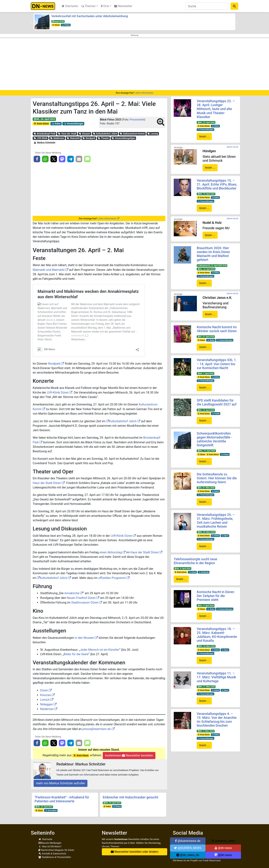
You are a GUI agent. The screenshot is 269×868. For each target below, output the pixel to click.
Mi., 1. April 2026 (205, 373)
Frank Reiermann (212, 860)
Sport (225, 536)
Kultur (56, 124)
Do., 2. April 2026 (206, 605)
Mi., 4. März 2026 (206, 731)
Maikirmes (57, 138)
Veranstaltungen (73, 124)
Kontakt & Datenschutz (52, 854)
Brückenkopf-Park (45, 134)
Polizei (66, 25)
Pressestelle (137, 120)
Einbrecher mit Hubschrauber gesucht (130, 797)
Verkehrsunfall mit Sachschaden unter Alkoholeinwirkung (90, 16)
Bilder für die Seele (76, 654)
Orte (105, 6)
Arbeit (193, 572)
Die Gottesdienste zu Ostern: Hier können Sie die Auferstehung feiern (217, 478)
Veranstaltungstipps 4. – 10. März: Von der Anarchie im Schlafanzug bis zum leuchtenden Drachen (217, 720)
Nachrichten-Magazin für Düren (56, 850)
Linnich (45, 700)
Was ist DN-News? (50, 846)
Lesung (153, 134)
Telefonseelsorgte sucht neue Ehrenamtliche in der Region (195, 561)
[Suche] (207, 6)
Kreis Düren (41, 124)
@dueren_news (223, 841)
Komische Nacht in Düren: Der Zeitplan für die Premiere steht (216, 596)
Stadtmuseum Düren (85, 603)
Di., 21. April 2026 (206, 337)
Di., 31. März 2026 (206, 488)
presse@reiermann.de (96, 729)
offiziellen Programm (112, 578)
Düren (56, 25)
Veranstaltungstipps (123, 138)
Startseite (70, 6)
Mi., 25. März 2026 (206, 532)
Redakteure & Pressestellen (55, 857)
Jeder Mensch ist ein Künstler (100, 650)
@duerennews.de (188, 841)
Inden (107, 806)
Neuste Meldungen (50, 843)
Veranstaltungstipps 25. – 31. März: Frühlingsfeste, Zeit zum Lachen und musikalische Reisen (216, 521)
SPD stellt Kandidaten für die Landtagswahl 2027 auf (217, 402)
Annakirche (72, 593)
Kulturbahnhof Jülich (105, 134)
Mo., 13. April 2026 (206, 451)
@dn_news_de (188, 855)
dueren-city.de (232, 147)
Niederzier (47, 709)
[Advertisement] (134, 64)
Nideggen (47, 704)
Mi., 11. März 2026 (206, 687)
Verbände (203, 572)
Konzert (85, 134)
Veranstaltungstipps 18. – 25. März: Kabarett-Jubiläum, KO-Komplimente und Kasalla (217, 635)
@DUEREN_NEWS (188, 848)
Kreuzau (46, 695)
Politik (216, 414)
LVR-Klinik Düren (58, 393)
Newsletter (123, 6)
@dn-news (223, 848)
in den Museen (85, 638)
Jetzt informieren (144, 93)
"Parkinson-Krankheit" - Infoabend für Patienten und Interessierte (62, 799)
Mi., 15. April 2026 (206, 194)
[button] (32, 23)
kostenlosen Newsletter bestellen (129, 755)
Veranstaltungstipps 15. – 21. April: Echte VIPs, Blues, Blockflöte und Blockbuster (217, 184)
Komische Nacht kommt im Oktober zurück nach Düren (217, 329)
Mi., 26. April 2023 (44, 119)
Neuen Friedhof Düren (81, 598)
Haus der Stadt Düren (47, 483)
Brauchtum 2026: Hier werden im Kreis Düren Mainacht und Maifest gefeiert (213, 254)
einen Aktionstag (110, 552)
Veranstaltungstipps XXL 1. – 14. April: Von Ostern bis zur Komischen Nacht (217, 364)
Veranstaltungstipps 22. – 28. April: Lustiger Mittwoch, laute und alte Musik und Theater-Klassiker (216, 109)
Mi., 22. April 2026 (206, 122)
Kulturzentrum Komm (132, 134)
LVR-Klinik (41, 138)
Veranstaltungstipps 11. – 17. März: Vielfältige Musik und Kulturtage (216, 677)
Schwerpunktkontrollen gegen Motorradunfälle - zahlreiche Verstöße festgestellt (214, 439)
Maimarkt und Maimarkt (49, 270)
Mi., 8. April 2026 (183, 569)
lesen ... (204, 136)
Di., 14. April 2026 (206, 410)
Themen (88, 6)
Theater (103, 138)
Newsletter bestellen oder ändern (135, 852)
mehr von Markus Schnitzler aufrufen (61, 783)
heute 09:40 (58, 21)
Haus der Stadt (67, 134)
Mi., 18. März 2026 (206, 646)
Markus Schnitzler (44, 143)
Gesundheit (51, 810)
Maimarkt (73, 138)
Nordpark (89, 138)
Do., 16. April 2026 (206, 269)
